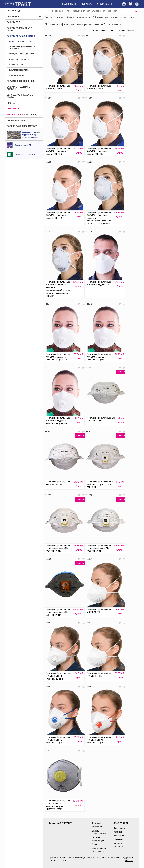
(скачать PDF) (30, 115)
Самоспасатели (16, 65)
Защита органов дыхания (21, 36)
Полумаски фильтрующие (20, 42)
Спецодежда (14, 11)
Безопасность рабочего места (20, 96)
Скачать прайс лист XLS (25, 154)
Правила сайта (56, 858)
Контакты (87, 4)
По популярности (126, 31)
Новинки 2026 (14, 109)
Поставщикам (99, 852)
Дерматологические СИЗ (20, 81)
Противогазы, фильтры (19, 59)
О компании (119, 828)
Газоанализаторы (17, 76)
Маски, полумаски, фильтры (21, 54)
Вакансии (118, 832)
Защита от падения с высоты (19, 88)
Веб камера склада (30, 132)
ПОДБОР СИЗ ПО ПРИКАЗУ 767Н (22, 126)
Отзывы (96, 844)
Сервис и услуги (16, 120)
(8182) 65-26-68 (104, 4)
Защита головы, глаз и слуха (19, 29)
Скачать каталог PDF (24, 145)
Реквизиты (119, 836)
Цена (112, 31)
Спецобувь (13, 16)
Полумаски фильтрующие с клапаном (23, 48)
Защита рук (13, 22)
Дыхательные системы (19, 70)
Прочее (11, 103)
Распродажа (14, 115)
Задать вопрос (99, 848)
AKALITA (129, 861)
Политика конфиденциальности (78, 858)
